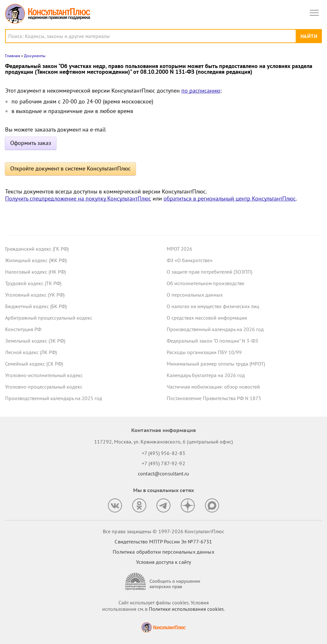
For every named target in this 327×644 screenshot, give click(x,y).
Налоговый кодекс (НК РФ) (35, 272)
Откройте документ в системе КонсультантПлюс (70, 168)
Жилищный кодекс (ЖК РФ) (36, 260)
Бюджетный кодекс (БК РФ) (36, 306)
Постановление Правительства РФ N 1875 (214, 398)
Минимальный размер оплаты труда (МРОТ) (216, 364)
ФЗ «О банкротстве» (190, 260)
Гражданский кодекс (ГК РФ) (37, 249)
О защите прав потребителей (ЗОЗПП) (209, 272)
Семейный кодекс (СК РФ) (34, 364)
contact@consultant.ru (163, 474)
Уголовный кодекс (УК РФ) (35, 295)
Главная (13, 56)
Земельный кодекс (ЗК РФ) (35, 341)
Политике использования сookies (186, 609)
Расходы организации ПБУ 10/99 (204, 352)
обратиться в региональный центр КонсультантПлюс (230, 198)
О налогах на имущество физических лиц (213, 306)
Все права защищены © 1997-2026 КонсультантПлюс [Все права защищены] (163, 531)
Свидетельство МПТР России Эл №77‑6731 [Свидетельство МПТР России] (163, 542)
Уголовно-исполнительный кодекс (44, 375)
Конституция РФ (23, 329)
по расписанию (201, 91)
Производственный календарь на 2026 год (215, 329)
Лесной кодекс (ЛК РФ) (31, 352)
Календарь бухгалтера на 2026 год (206, 375)
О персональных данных (195, 295)
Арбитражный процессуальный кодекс (49, 318)
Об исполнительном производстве (205, 283)
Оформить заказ (31, 143)
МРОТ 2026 (179, 249)
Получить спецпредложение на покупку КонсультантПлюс (78, 198)
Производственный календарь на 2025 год (54, 398)
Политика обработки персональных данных (163, 552)
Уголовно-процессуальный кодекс (44, 387)
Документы (35, 56)
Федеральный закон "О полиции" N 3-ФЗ (212, 341)
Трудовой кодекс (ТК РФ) (33, 283)
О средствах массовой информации (207, 318)
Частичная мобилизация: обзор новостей (213, 387)
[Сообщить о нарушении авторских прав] (163, 582)
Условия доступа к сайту (163, 562)
